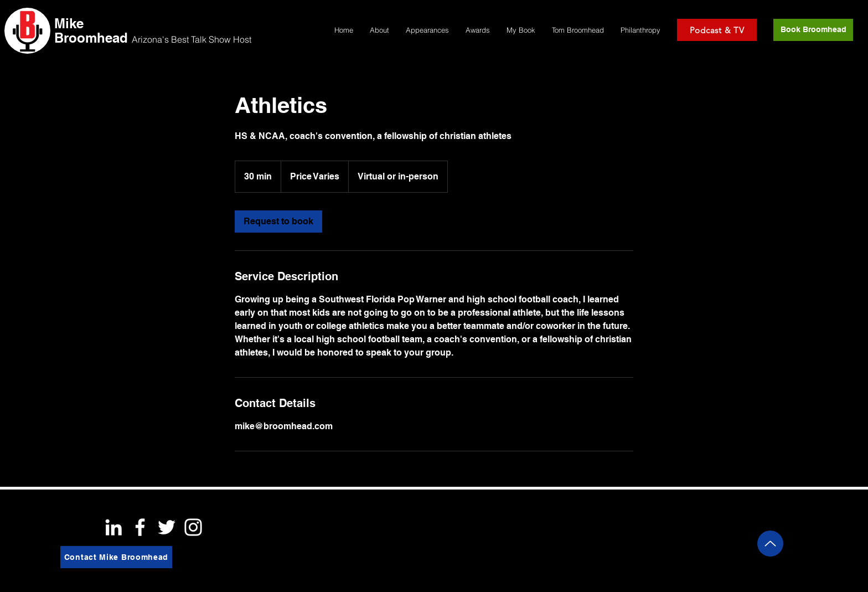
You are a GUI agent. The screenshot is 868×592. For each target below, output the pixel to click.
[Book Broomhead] (813, 30)
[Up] (770, 544)
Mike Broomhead (91, 30)
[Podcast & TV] (717, 30)
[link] (278, 222)
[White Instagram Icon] (193, 527)
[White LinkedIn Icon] (113, 527)
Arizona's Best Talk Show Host (192, 39)
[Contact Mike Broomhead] (116, 557)
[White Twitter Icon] (167, 527)
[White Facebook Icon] (140, 527)
